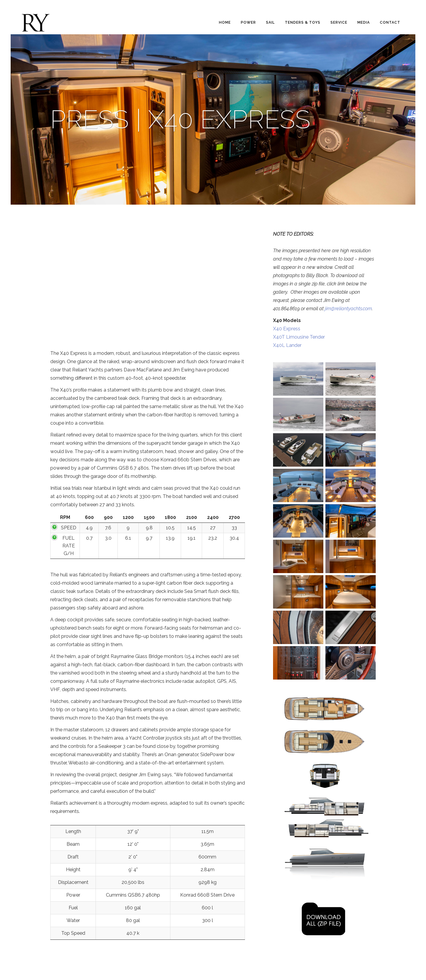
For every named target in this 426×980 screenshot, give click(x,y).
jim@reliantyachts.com (348, 309)
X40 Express (287, 329)
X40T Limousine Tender (299, 337)
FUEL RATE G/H (69, 546)
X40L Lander (287, 345)
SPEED (69, 528)
